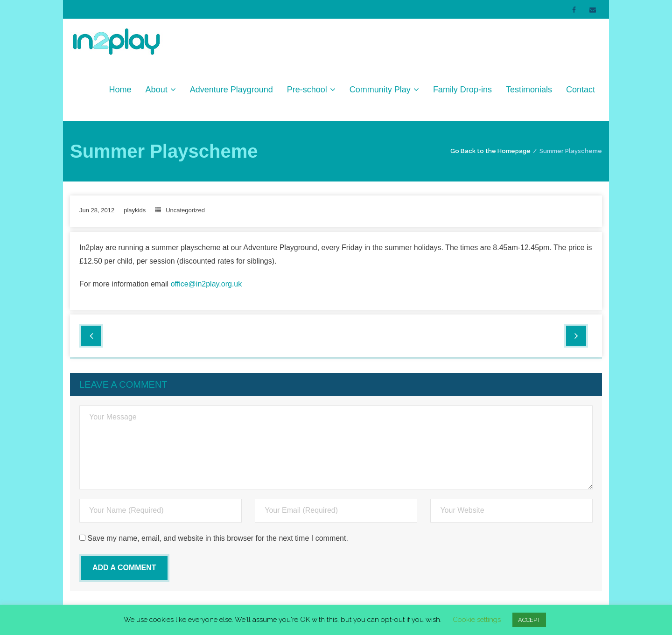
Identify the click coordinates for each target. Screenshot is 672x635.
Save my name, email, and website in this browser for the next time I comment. (217, 538)
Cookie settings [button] (477, 620)
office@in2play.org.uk (206, 284)
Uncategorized (185, 210)
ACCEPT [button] (529, 620)
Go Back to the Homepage (490, 151)
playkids (135, 210)
